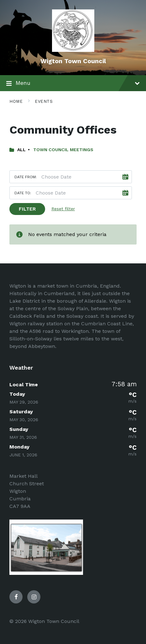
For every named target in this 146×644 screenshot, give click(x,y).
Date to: (23, 193)
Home (16, 101)
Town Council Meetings (63, 150)
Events (44, 101)
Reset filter (63, 209)
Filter (27, 209)
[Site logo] (73, 50)
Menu (73, 84)
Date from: (26, 177)
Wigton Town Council (73, 61)
